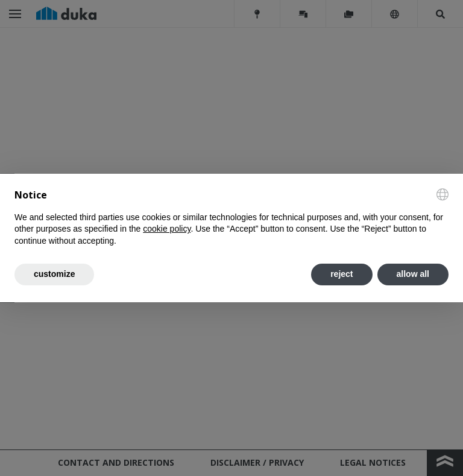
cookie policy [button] (167, 229)
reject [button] (342, 274)
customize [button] (54, 274)
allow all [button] (413, 274)
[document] (231, 217)
